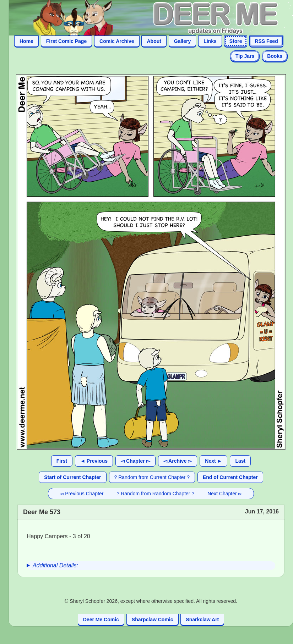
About (154, 41)
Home (26, 41)
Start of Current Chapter (72, 477)
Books (275, 56)
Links (210, 41)
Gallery (182, 41)
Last (240, 461)
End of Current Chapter (230, 477)
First (62, 461)
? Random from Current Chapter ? (152, 477)
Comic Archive (117, 41)
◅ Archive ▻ (178, 461)
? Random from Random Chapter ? (156, 494)
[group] (151, 566)
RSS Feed (266, 41)
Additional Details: (55, 565)
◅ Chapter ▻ (135, 461)
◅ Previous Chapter (82, 494)
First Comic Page (66, 41)
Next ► (213, 461)
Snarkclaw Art (202, 620)
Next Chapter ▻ (225, 494)
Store (236, 41)
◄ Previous (94, 461)
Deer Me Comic (101, 620)
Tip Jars (245, 56)
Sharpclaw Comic (153, 620)
